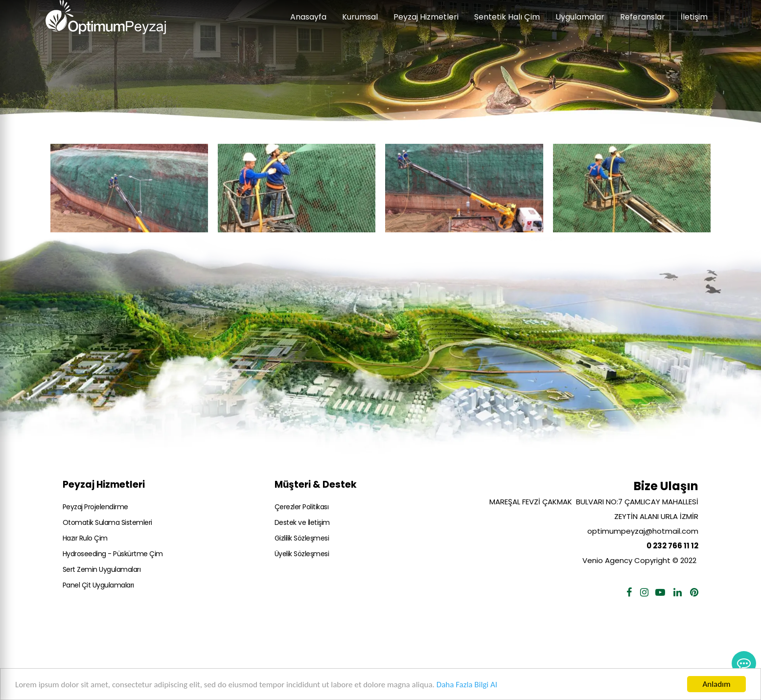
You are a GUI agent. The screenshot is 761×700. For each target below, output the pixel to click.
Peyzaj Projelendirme (95, 507)
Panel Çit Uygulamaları (98, 585)
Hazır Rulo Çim (85, 538)
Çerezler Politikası (302, 507)
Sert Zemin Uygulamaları (102, 569)
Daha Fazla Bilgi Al (467, 685)
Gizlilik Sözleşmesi (302, 538)
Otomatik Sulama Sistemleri (107, 522)
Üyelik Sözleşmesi (302, 554)
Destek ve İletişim (302, 522)
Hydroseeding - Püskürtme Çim (113, 554)
